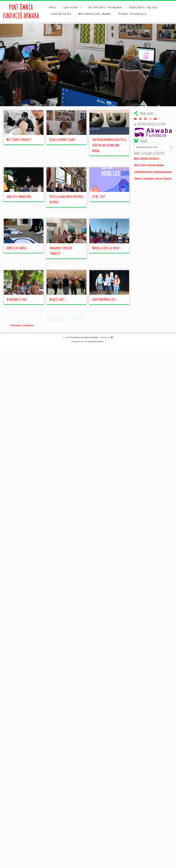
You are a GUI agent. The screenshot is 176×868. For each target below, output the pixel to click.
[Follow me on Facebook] (147, 119)
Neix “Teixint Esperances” (19, 139)
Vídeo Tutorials (132, 14)
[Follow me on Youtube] (156, 119)
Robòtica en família (17, 248)
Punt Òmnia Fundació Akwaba (21, 11)
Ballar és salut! (57, 299)
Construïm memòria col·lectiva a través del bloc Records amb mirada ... (109, 145)
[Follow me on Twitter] (142, 119)
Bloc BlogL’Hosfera (146, 158)
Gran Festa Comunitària (19, 196)
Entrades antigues (21, 325)
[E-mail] (136, 119)
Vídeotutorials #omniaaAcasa (153, 171)
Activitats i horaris (105, 8)
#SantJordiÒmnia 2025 (104, 299)
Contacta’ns (61, 14)
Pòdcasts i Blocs (143, 8)
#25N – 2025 (99, 196)
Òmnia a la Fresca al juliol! (106, 248)
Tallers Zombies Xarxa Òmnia (153, 178)
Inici (52, 8)
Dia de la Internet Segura (62, 139)
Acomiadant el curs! (17, 299)
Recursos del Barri (95, 14)
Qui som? (72, 8)
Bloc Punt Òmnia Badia (149, 164)
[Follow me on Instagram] (151, 119)
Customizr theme (96, 341)
